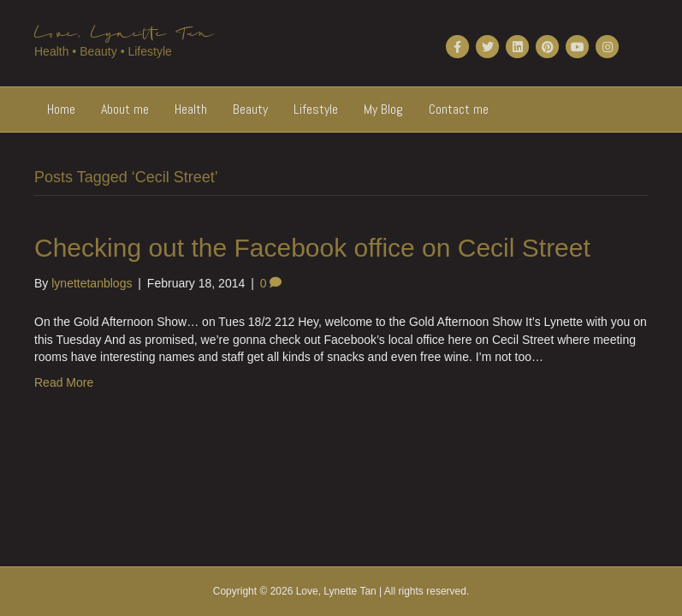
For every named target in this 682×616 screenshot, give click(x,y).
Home (61, 109)
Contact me (459, 109)
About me (125, 109)
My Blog (383, 109)
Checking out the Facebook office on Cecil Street (312, 248)
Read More (64, 382)
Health (191, 109)
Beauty (250, 109)
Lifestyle (316, 109)
